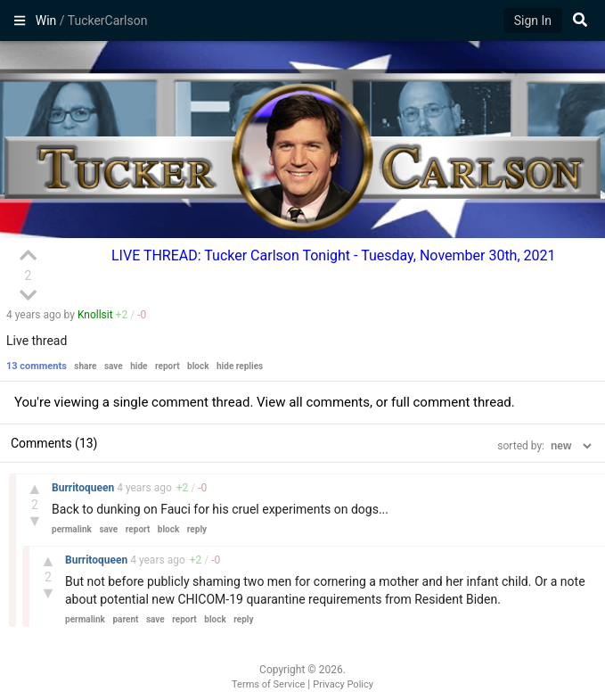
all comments (329, 402)
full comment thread (451, 402)
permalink (72, 529)
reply (197, 529)
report (168, 366)
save (114, 366)
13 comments (37, 366)
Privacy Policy (343, 684)
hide (139, 366)
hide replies (240, 366)
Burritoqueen (84, 488)
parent (125, 619)
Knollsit (95, 315)
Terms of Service (268, 684)
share (85, 366)
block (198, 366)
